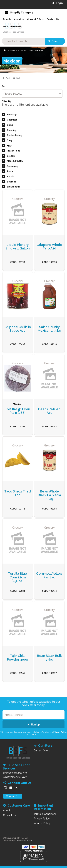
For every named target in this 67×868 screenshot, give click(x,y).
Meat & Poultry (15, 161)
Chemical (12, 120)
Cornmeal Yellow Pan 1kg (49, 575)
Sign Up (35, 725)
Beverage (12, 115)
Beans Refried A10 (49, 411)
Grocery (11, 156)
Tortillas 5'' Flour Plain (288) (18, 411)
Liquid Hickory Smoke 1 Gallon (18, 247)
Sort (4, 86)
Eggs (10, 146)
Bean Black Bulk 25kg (49, 658)
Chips (10, 125)
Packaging (13, 166)
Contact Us (13, 796)
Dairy (10, 140)
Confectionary (15, 135)
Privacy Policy (60, 732)
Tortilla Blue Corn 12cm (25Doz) (18, 577)
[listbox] (32, 94)
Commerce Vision (24, 841)
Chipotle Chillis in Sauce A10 (18, 329)
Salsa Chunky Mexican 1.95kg (49, 329)
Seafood (12, 182)
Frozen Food (14, 151)
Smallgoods (13, 187)
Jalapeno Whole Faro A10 (49, 247)
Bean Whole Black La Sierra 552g (49, 495)
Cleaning (12, 130)
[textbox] (23, 41)
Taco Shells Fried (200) (18, 493)
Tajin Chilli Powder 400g (18, 658)
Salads (11, 177)
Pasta (10, 171)
